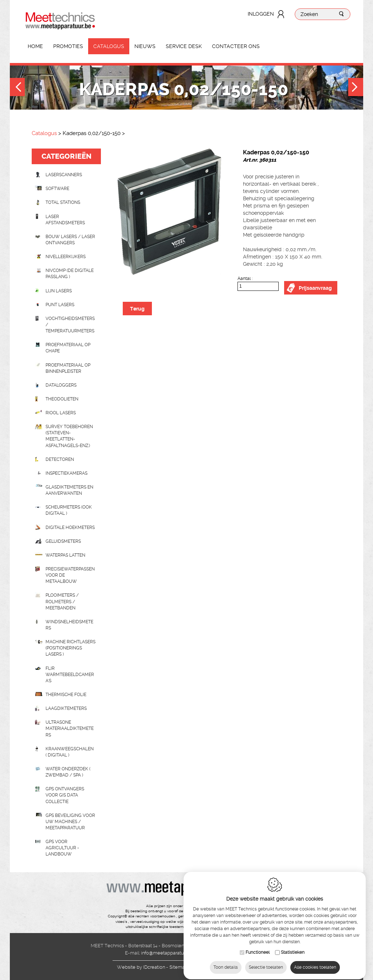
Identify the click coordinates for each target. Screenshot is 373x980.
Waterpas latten (65, 555)
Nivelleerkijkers (66, 257)
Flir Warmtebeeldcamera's (70, 675)
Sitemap (178, 967)
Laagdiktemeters (66, 708)
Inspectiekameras (66, 473)
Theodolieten (62, 399)
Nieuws (145, 46)
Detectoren (60, 459)
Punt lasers (60, 305)
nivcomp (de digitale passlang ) (70, 274)
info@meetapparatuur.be (168, 953)
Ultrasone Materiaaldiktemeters (70, 728)
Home (35, 46)
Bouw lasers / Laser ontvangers (70, 240)
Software (57, 189)
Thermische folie (66, 695)
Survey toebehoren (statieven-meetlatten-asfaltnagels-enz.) (69, 436)
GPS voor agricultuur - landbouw (62, 848)
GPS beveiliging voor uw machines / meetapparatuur (70, 822)
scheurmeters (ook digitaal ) (69, 510)
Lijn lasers (59, 291)
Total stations (63, 202)
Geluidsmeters (63, 541)
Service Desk (184, 46)
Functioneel (258, 946)
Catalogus (109, 46)
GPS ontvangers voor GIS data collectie (65, 795)
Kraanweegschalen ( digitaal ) (70, 752)
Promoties (68, 46)
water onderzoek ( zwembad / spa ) (68, 772)
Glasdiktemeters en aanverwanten (69, 490)
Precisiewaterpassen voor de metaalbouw (70, 575)
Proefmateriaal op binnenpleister (68, 368)
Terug (137, 309)
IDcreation (141, 967)
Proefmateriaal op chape (68, 348)
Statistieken (293, 946)
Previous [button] (17, 88)
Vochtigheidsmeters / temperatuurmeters (70, 325)
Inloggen (261, 14)
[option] (169, 212)
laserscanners (64, 175)
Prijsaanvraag (315, 288)
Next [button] (356, 88)
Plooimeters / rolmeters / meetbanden (62, 601)
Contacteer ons (236, 46)
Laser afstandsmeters (65, 220)
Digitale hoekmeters (70, 527)
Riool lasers (61, 413)
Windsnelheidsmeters (69, 625)
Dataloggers (61, 385)
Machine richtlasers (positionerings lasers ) (70, 648)
